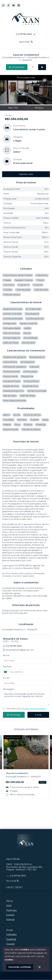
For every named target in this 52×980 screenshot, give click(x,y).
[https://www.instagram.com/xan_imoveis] (3, 5)
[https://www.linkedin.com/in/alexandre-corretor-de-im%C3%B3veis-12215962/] (19, 5)
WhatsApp (14, 715)
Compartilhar (17, 67)
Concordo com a (24, 709)
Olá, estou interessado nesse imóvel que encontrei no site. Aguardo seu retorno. (26, 699)
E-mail (38, 715)
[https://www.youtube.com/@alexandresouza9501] (14, 5)
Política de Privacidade (34, 709)
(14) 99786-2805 (24, 34)
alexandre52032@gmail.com (20, 650)
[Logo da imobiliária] (26, 843)
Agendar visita (26, 174)
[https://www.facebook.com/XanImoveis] (8, 5)
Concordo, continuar (20, 967)
